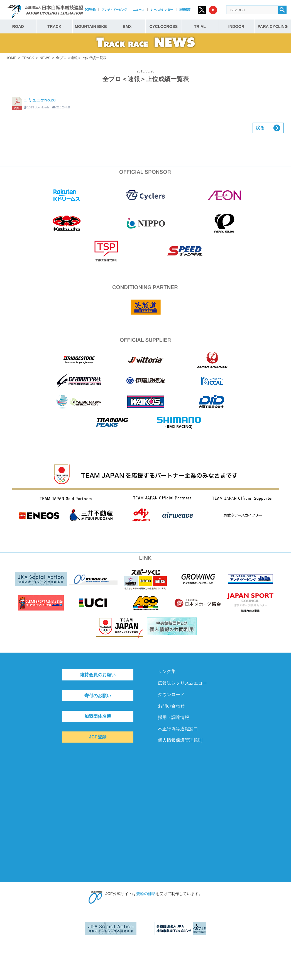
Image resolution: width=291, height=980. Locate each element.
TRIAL (200, 26)
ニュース (139, 10)
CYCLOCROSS (164, 26)
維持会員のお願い (98, 675)
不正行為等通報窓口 (178, 729)
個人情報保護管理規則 (180, 740)
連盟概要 (185, 10)
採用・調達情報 (173, 717)
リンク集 (167, 671)
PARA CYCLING (273, 26)
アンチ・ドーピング (114, 10)
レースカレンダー (162, 10)
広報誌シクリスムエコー (182, 683)
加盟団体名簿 (98, 716)
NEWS (45, 58)
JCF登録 (90, 10)
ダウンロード (171, 695)
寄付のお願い (98, 696)
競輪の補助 (146, 894)
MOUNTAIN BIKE (91, 26)
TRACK (54, 26)
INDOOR (236, 26)
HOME (11, 58)
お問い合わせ (171, 706)
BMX (127, 26)
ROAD (18, 26)
